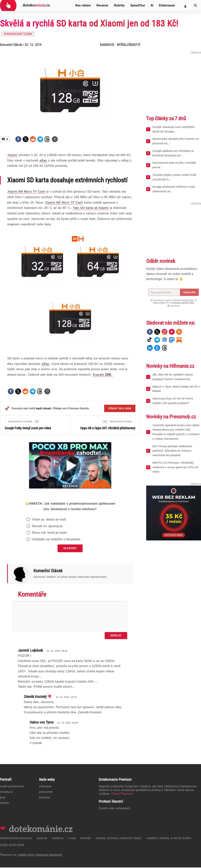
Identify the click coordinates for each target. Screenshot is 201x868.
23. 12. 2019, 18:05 (57, 651)
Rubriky (119, 5)
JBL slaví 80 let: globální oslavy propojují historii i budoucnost (173, 377)
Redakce (57, 839)
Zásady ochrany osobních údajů (118, 839)
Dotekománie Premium (16, 839)
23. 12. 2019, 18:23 (66, 698)
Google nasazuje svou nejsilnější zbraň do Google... (173, 129)
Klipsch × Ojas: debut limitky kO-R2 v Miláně (176, 389)
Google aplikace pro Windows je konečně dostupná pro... (173, 153)
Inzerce (42, 839)
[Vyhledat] (196, 5)
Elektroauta (167, 5)
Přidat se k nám (120, 408)
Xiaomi (12, 155)
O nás (72, 839)
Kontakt (86, 839)
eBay (43, 160)
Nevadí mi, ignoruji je (47, 527)
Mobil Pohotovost (12, 787)
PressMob (46, 792)
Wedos (4, 803)
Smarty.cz (6, 792)
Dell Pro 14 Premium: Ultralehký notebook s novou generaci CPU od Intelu (175, 467)
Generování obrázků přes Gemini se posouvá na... (176, 141)
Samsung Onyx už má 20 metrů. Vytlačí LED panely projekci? (173, 401)
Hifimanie (45, 787)
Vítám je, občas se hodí (49, 520)
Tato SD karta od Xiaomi (91, 208)
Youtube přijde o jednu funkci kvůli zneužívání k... (174, 177)
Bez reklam (83, 5)
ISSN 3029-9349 (12, 846)
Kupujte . (103, 375)
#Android (107, 45)
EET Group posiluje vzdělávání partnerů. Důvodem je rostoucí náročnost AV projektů (172, 451)
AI (152, 5)
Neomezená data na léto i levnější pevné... (174, 165)
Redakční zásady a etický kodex (169, 839)
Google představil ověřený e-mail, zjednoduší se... (174, 189)
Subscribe (189, 292)
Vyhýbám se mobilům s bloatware (56, 540)
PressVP (45, 798)
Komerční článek (11, 45)
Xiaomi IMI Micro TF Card (26, 192)
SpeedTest (138, 5)
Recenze (102, 5)
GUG (3, 798)
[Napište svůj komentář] (70, 617)
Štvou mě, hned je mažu (50, 533)
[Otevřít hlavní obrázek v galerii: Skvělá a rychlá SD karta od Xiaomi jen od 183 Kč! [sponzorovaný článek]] (70, 90)
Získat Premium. (123, 794)
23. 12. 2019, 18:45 (68, 723)
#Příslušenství (128, 45)
